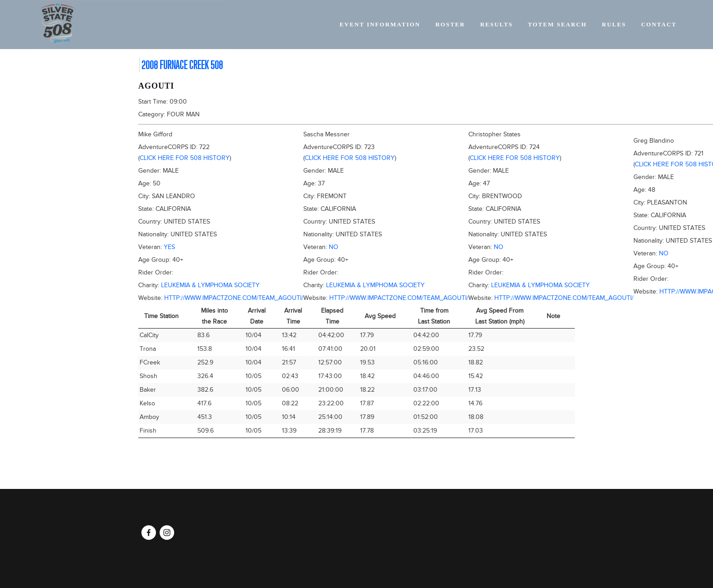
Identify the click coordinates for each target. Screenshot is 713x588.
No (334, 247)
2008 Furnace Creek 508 (182, 65)
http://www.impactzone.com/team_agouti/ (234, 298)
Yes (169, 247)
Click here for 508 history (185, 158)
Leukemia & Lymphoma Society (210, 285)
